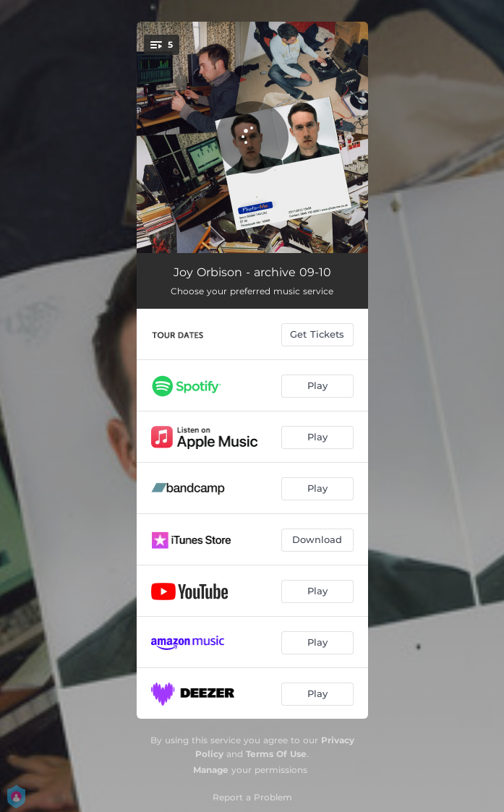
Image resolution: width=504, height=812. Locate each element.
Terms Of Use (276, 754)
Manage (211, 770)
